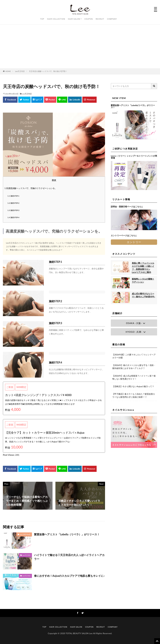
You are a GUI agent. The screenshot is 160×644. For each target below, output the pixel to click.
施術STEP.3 (13, 210)
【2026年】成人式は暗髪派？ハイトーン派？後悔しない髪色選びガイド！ (134, 377)
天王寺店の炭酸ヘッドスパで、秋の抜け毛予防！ (48, 71)
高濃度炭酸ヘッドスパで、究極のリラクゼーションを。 (31, 188)
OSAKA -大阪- (134, 323)
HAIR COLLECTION (56, 19)
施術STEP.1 (13, 196)
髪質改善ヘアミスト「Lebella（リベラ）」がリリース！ (67, 534)
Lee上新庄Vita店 (25, 534)
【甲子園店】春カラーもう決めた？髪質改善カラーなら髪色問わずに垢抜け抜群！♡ (134, 395)
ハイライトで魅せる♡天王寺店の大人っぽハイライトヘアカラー (69, 557)
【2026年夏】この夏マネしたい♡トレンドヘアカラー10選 (134, 356)
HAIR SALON (74, 19)
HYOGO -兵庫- (134, 332)
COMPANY (112, 19)
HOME (8, 71)
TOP (42, 19)
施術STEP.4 (13, 217)
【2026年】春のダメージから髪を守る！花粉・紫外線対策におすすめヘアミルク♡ (134, 367)
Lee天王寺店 (20, 71)
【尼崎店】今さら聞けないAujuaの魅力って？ (133, 386)
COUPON (89, 19)
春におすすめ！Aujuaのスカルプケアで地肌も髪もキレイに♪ (69, 576)
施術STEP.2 (13, 203)
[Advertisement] (80, 46)
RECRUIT (100, 19)
